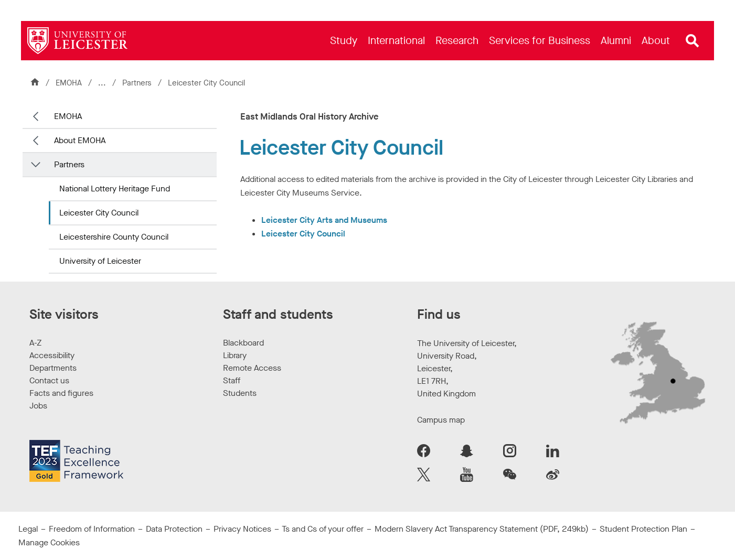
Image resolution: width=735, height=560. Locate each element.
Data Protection (174, 529)
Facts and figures (61, 393)
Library (235, 355)
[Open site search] (693, 41)
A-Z (35, 343)
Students (240, 393)
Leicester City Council (99, 213)
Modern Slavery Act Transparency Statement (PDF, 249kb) (482, 529)
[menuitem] (344, 41)
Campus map (441, 420)
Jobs (38, 406)
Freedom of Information (92, 529)
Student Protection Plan (643, 529)
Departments (53, 368)
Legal (28, 529)
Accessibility (52, 355)
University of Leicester (100, 261)
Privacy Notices (242, 529)
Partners (138, 83)
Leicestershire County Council (114, 237)
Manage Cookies (49, 542)
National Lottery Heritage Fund (115, 189)
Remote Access (252, 368)
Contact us (49, 380)
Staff (232, 380)
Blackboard (243, 343)
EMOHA (69, 83)
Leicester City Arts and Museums (324, 220)
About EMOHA (80, 140)
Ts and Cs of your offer (323, 529)
